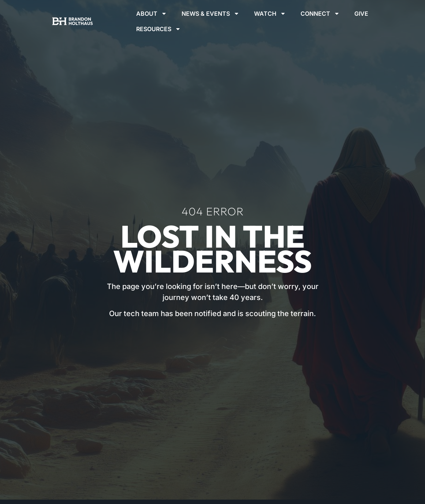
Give (361, 14)
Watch (270, 14)
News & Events (210, 14)
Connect (320, 14)
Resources (159, 29)
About (152, 14)
